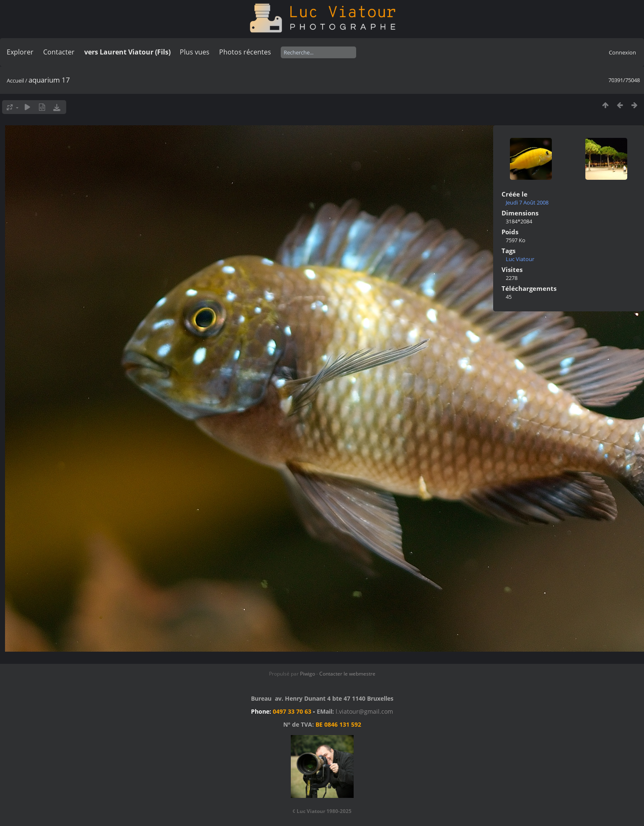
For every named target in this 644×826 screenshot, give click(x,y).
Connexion (622, 52)
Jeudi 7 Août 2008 (527, 202)
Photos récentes (245, 52)
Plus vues (195, 52)
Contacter (59, 52)
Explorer (20, 52)
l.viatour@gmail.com (364, 711)
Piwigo (308, 674)
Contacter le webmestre (347, 674)
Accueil (15, 80)
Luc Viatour (520, 259)
